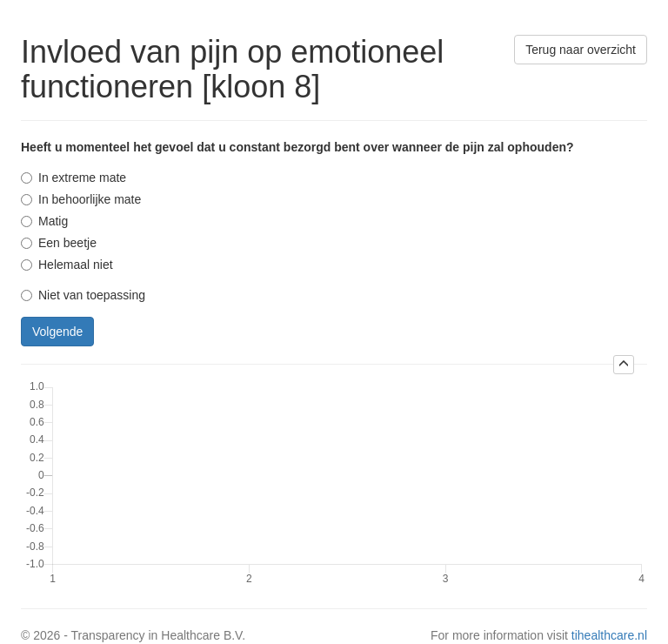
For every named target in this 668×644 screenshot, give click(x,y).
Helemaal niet (67, 265)
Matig (44, 221)
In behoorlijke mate (81, 199)
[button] (624, 365)
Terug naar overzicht (581, 50)
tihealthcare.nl (609, 635)
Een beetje (59, 243)
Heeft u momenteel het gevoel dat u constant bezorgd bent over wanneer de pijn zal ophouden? (297, 147)
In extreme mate (73, 178)
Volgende (57, 332)
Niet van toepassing (83, 295)
